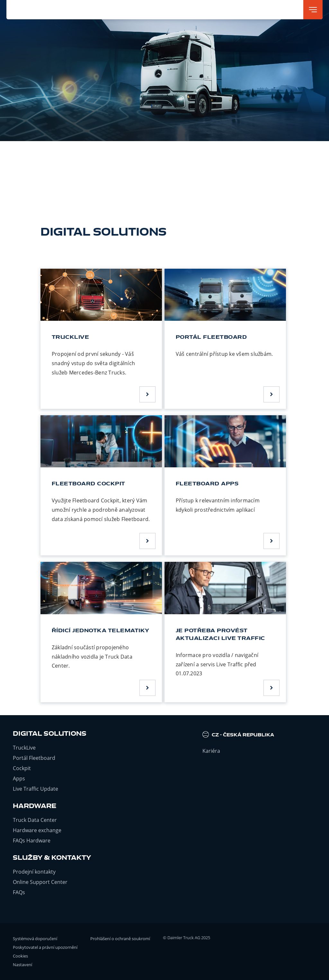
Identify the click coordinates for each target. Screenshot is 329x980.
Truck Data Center (35, 820)
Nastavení (22, 965)
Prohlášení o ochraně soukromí (120, 939)
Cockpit (22, 768)
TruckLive (24, 748)
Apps (19, 778)
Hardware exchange (37, 830)
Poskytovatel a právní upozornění (45, 947)
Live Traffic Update (36, 789)
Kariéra (211, 751)
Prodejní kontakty (34, 872)
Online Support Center (40, 882)
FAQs (19, 892)
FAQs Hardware (32, 841)
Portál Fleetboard (34, 758)
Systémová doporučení (35, 939)
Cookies (20, 956)
